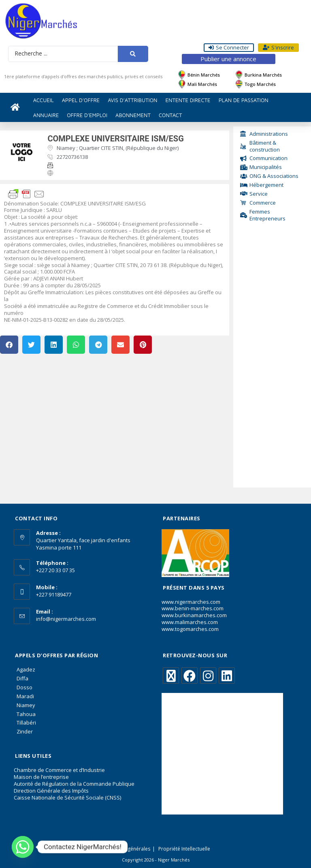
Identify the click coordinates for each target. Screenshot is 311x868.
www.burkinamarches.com (194, 615)
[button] (9, 345)
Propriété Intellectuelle (184, 849)
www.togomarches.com (190, 629)
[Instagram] (208, 676)
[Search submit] (133, 54)
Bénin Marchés (204, 75)
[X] (171, 676)
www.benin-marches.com (193, 608)
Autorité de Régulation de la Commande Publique (74, 784)
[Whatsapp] (23, 847)
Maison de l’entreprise (41, 777)
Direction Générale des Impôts (51, 791)
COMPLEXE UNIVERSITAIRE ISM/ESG (115, 139)
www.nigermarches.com (191, 602)
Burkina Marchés (263, 75)
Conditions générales (126, 849)
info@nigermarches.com (66, 619)
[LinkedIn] (227, 676)
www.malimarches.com (190, 622)
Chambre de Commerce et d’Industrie (59, 770)
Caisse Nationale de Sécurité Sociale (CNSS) (67, 797)
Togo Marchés (260, 84)
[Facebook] (190, 676)
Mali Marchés (202, 84)
